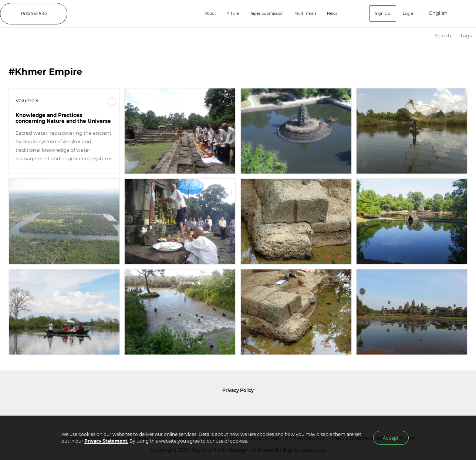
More (112, 102)
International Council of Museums (251, 409)
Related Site (34, 14)
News (333, 14)
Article (223, 14)
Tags (466, 36)
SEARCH (465, 14)
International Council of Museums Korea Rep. (316, 409)
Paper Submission (261, 14)
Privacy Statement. (106, 441)
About (198, 14)
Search (443, 36)
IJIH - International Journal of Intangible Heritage (129, 14)
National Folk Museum (173, 409)
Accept (391, 438)
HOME (423, 36)
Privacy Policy (238, 390)
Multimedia (304, 14)
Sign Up (379, 14)
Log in (407, 14)
